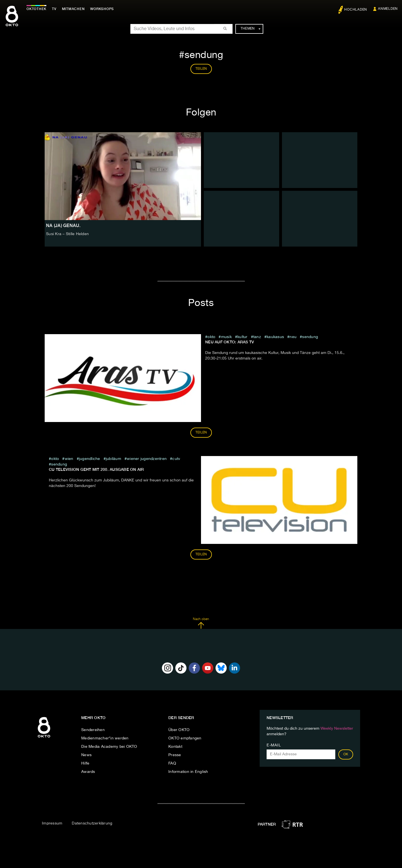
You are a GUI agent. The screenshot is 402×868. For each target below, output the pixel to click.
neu (293, 337)
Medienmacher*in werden (105, 738)
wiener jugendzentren (147, 459)
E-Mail (274, 745)
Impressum (52, 823)
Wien (69, 459)
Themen (251, 29)
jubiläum (113, 459)
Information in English (188, 772)
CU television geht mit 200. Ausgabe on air (96, 469)
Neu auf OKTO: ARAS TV (230, 342)
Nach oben (201, 623)
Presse (175, 755)
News (86, 755)
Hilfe (85, 763)
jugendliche (90, 459)
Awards (88, 772)
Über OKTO (179, 730)
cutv (176, 459)
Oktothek (36, 9)
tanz (257, 337)
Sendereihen (93, 730)
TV (54, 9)
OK (346, 754)
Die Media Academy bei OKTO (109, 747)
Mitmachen (73, 9)
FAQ (172, 763)
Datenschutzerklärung (92, 823)
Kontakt (175, 747)
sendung (310, 337)
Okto (211, 337)
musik (226, 337)
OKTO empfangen (185, 738)
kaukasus (275, 337)
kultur (242, 337)
